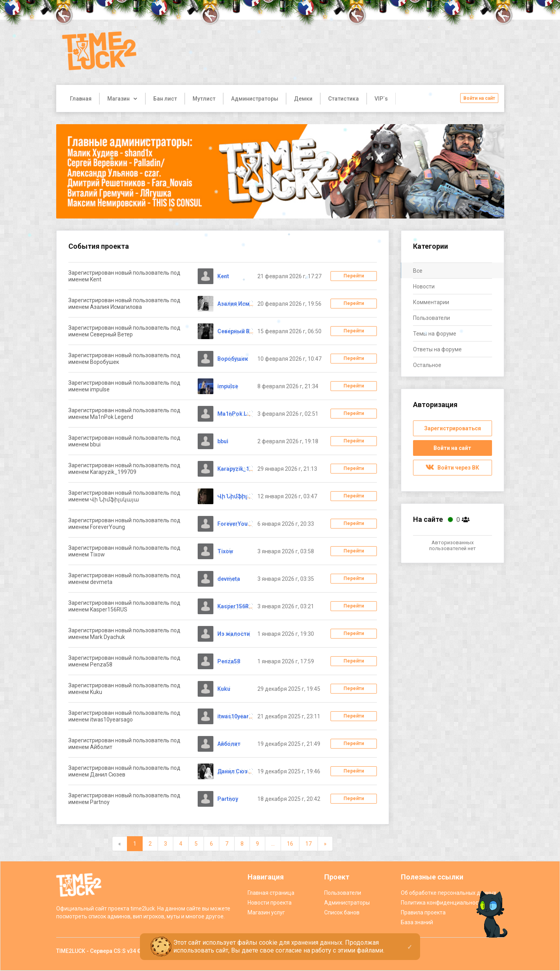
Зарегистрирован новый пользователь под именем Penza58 (124, 661)
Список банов (342, 912)
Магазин (118, 99)
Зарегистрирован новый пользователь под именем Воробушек (124, 359)
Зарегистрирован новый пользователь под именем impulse (124, 386)
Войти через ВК (452, 468)
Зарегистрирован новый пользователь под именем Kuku (124, 689)
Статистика (343, 99)
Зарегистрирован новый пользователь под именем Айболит (124, 744)
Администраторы (255, 99)
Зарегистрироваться (453, 428)
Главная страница (271, 893)
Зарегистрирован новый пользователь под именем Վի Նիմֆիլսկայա (124, 496)
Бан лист (165, 99)
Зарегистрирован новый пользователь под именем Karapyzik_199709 (124, 469)
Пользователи (431, 318)
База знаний (417, 922)
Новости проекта (270, 903)
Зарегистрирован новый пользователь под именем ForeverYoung (124, 524)
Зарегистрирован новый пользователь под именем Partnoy (124, 799)
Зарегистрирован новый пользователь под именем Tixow (124, 551)
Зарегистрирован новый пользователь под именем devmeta (124, 579)
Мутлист (204, 99)
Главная (81, 99)
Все (418, 271)
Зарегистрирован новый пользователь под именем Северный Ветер (124, 331)
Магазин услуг (266, 912)
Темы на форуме (435, 334)
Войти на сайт (479, 98)
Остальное (427, 365)
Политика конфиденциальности (442, 903)
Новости (424, 286)
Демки (303, 99)
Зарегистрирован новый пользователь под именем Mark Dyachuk (124, 634)
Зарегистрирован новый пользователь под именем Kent (124, 276)
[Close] (410, 941)
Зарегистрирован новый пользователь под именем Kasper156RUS (124, 606)
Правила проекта (423, 912)
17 (308, 844)
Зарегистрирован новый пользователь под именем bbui (124, 441)
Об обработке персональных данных (449, 893)
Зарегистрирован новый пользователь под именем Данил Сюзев (124, 771)
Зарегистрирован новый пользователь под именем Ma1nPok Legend (124, 414)
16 (290, 844)
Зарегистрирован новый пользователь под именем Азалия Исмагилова (124, 304)
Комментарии (431, 302)
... (273, 844)
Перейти (354, 276)
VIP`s (381, 99)
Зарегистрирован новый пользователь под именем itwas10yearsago (124, 716)
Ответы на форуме (437, 349)
